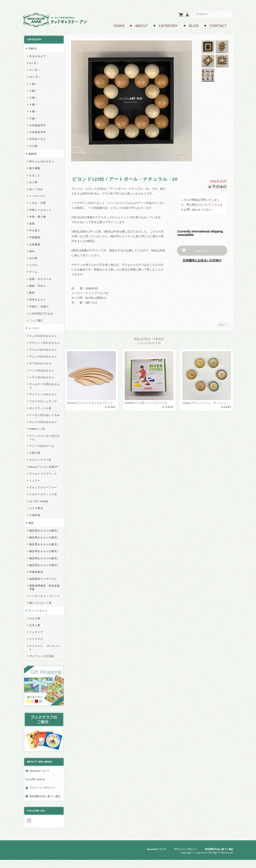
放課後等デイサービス (43, 588)
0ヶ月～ (34, 62)
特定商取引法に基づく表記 (44, 804)
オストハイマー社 (40, 465)
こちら (216, 204)
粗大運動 (35, 167)
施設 (31, 532)
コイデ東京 (36, 517)
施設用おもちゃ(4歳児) (44, 567)
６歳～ (33, 117)
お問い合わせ (37, 785)
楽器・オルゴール (40, 278)
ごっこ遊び (36, 319)
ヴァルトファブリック (43, 482)
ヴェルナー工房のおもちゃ (43, 388)
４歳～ (33, 103)
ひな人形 (35, 630)
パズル (33, 264)
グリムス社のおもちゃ (43, 352)
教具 (32, 292)
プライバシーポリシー (42, 793)
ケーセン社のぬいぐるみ (43, 419)
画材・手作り (38, 285)
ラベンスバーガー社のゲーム (43, 443)
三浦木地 (35, 524)
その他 (33, 145)
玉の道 (33, 257)
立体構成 (35, 243)
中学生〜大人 (38, 138)
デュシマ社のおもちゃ (43, 359)
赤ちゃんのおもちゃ (42, 160)
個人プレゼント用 (40, 615)
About (142, 25)
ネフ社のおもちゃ (40, 366)
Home (119, 25)
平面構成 (35, 236)
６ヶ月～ (35, 69)
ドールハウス (38, 195)
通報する (223, 324)
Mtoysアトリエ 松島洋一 (43, 474)
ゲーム (33, 271)
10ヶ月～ (35, 76)
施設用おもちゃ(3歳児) (44, 560)
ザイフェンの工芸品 (42, 668)
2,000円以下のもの (41, 312)
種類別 (33, 153)
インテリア (36, 644)
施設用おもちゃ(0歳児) (44, 539)
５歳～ (33, 110)
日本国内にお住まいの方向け (202, 259)
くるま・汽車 (38, 202)
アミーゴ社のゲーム (42, 451)
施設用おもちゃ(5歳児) (44, 574)
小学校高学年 (38, 131)
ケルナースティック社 (43, 503)
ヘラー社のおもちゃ (42, 379)
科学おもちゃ (38, 298)
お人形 (33, 181)
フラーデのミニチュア (43, 403)
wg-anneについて (39, 776)
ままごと (35, 174)
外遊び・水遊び (39, 305)
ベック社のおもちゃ (42, 373)
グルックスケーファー (43, 496)
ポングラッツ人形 (40, 410)
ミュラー (35, 489)
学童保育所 (36, 581)
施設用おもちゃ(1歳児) (44, 546)
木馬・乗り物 (38, 216)
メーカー (34, 327)
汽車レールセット (40, 209)
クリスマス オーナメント (44, 659)
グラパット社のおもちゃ (43, 343)
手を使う (35, 229)
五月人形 (35, 637)
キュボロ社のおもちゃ (43, 335)
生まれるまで (38, 55)
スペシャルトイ (38, 623)
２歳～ (33, 90)
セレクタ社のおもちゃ (43, 427)
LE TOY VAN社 (39, 510)
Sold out (202, 250)
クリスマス (36, 651)
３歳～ (33, 96)
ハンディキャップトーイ (43, 606)
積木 (32, 250)
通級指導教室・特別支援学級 (43, 596)
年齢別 (33, 47)
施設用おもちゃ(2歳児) (44, 553)
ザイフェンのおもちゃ (43, 397)
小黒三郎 (35, 458)
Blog (194, 25)
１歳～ (33, 83)
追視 (32, 222)
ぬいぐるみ (36, 188)
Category (168, 25)
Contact (218, 25)
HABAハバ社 (37, 434)
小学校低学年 (38, 124)
